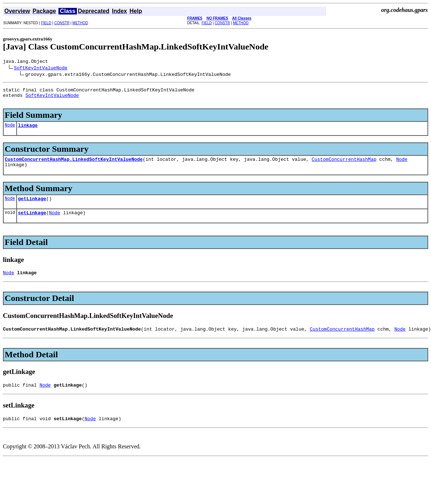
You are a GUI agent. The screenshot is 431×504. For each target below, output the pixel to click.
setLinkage (32, 222)
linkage (28, 130)
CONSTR (62, 23)
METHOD (80, 23)
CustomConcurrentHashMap (344, 165)
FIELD (46, 23)
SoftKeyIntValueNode (41, 69)
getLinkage (32, 207)
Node (10, 130)
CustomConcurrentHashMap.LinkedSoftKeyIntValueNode (74, 165)
